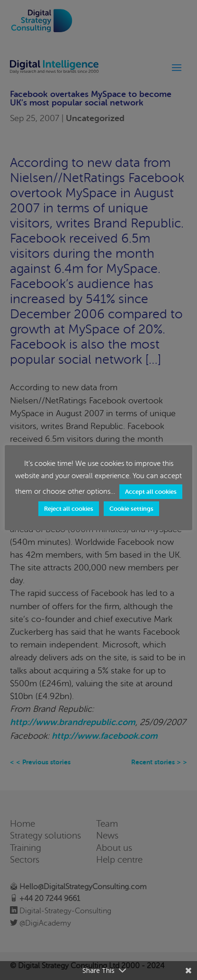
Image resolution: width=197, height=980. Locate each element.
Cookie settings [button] (131, 509)
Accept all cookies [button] (151, 492)
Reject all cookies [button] (69, 509)
